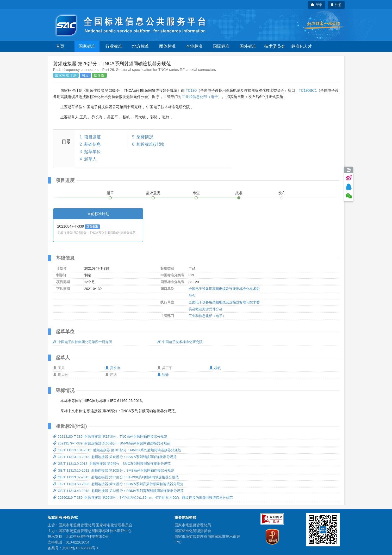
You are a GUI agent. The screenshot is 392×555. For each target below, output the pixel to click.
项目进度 (92, 137)
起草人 (90, 159)
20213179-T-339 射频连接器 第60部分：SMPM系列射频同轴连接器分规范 (112, 443)
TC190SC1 (308, 90)
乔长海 (113, 368)
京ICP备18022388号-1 (80, 548)
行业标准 (114, 46)
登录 (317, 5)
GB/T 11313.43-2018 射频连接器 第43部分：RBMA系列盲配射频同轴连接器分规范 (118, 491)
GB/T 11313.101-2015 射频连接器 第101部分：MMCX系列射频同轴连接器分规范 (117, 450)
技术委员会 (275, 46)
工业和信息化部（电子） (202, 97)
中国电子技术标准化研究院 (180, 342)
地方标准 (141, 46)
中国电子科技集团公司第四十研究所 (83, 342)
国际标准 (221, 46)
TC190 (191, 90)
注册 (336, 5)
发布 (282, 193)
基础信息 (92, 144)
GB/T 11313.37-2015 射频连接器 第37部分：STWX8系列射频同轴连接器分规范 (116, 477)
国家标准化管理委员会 (193, 531)
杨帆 (215, 368)
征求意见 (153, 193)
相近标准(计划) (150, 144)
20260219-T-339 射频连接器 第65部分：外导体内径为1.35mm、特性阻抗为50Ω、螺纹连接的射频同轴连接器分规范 (143, 498)
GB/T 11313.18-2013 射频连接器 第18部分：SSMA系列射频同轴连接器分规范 (115, 457)
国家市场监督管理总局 (193, 525)
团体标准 (167, 46)
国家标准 (87, 46)
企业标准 (194, 46)
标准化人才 (302, 46)
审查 (196, 193)
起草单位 (92, 152)
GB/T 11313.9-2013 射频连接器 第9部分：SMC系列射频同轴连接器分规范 (112, 464)
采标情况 (145, 137)
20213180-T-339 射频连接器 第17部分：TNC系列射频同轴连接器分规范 (110, 437)
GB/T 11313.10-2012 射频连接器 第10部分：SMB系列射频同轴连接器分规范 (114, 470)
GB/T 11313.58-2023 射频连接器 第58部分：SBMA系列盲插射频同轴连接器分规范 (118, 484)
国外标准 (248, 46)
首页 (60, 46)
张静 (163, 375)
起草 (110, 193)
